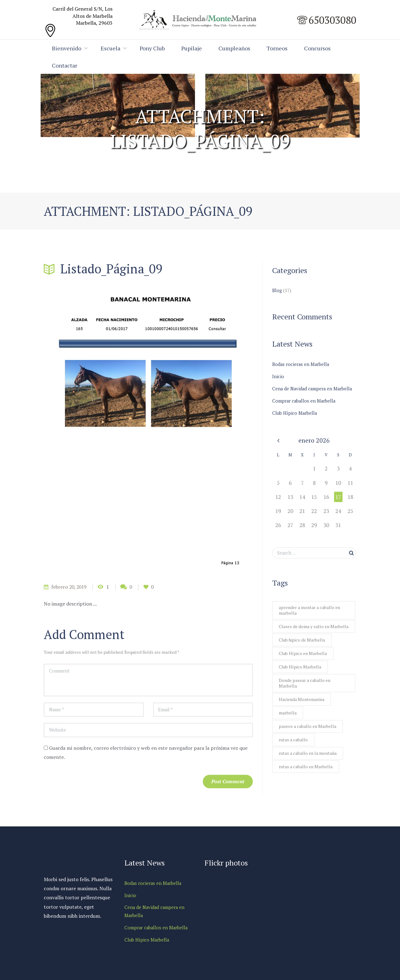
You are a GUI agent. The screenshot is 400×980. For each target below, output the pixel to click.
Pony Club (153, 48)
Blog (277, 291)
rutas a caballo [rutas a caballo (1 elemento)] (293, 742)
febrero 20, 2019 (70, 587)
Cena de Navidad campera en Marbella (313, 388)
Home (147, 158)
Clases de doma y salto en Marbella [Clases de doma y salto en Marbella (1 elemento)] (314, 626)
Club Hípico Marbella (295, 412)
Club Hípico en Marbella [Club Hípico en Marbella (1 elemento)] (303, 654)
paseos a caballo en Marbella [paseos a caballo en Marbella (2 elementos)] (307, 729)
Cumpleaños (237, 48)
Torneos (280, 48)
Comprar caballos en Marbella (305, 400)
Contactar (108, 65)
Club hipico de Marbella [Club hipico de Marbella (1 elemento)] (302, 640)
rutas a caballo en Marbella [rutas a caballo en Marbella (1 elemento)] (306, 770)
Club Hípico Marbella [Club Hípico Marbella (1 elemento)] (300, 668)
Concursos (65, 65)
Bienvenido (67, 48)
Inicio (278, 376)
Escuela (111, 48)
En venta (171, 158)
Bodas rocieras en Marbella (301, 364)
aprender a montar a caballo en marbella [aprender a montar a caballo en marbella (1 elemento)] (309, 610)
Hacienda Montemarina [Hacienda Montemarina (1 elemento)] (302, 701)
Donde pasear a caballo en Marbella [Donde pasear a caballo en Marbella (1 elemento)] (305, 684)
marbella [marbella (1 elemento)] (288, 715)
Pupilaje (193, 48)
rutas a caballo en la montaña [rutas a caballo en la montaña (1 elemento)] (308, 756)
